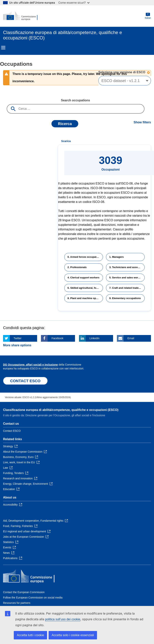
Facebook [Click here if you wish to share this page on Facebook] (57, 338)
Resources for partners (17, 603)
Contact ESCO (12, 431)
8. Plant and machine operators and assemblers (85, 298)
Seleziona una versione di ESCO (122, 72)
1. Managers (116, 257)
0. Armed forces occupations (85, 257)
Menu (3, 48)
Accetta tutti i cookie (30, 635)
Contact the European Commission (24, 592)
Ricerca (65, 124)
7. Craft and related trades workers (127, 288)
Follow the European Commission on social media (33, 598)
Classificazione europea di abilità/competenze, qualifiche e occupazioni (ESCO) (61, 410)
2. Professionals (77, 267)
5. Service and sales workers (126, 278)
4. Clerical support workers (84, 278)
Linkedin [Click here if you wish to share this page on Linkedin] (95, 338)
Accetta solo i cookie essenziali (73, 635)
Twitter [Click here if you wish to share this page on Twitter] (18, 338)
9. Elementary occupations (125, 298)
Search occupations (75, 100)
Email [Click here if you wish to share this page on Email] (131, 338)
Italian (148, 16)
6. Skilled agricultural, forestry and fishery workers (85, 288)
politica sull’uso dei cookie (63, 619)
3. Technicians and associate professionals (127, 267)
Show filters (142, 122)
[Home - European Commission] (22, 16)
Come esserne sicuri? (74, 3)
